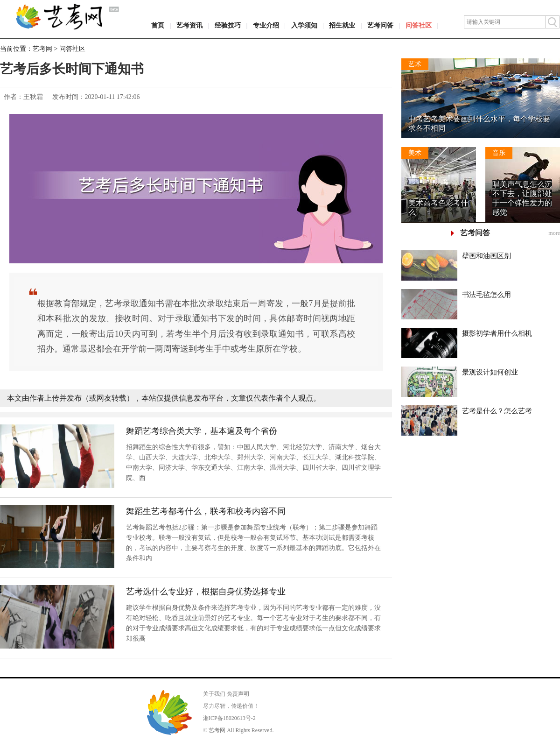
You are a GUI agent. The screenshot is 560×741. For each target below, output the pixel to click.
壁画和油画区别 (486, 256)
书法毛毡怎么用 (486, 295)
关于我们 (214, 694)
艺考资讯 (189, 25)
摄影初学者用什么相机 (497, 333)
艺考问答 (380, 25)
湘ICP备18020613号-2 (229, 718)
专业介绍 (266, 25)
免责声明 (238, 694)
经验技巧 (228, 25)
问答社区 (419, 25)
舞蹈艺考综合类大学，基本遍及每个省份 (202, 431)
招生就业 (342, 25)
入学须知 (304, 25)
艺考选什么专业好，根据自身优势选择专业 (206, 592)
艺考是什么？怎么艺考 (497, 411)
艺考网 (42, 49)
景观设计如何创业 (490, 372)
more (554, 233)
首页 (158, 25)
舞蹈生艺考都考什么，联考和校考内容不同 (206, 511)
